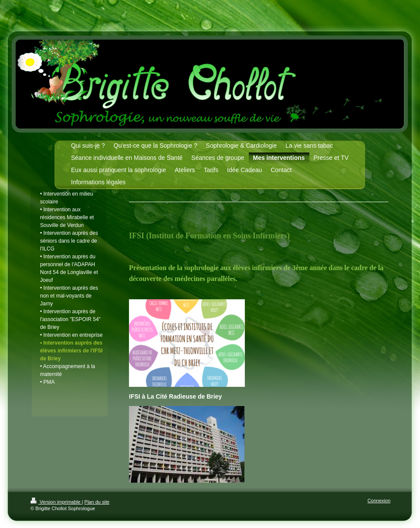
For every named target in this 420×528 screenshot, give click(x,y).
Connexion (379, 501)
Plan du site (97, 502)
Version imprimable (56, 502)
